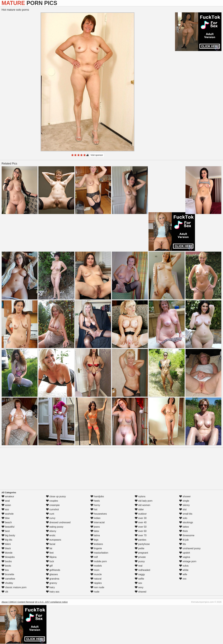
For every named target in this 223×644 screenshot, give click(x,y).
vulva (184, 566)
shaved (140, 592)
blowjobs (8, 557)
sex (138, 583)
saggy (140, 574)
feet (50, 553)
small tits (186, 514)
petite (140, 548)
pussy (140, 561)
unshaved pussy (190, 548)
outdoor (141, 514)
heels (95, 501)
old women (142, 505)
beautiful (8, 527)
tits (183, 544)
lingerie (96, 548)
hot (94, 509)
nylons (140, 496)
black (6, 548)
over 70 (141, 535)
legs (94, 540)
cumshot (52, 509)
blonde (7, 553)
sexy (139, 587)
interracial (98, 522)
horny (95, 505)
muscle (96, 574)
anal (6, 501)
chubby (7, 583)
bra (5, 570)
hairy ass (53, 592)
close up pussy (56, 496)
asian (6, 505)
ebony (51, 531)
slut (183, 509)
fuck (50, 561)
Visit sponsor (97, 155)
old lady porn (144, 501)
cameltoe (8, 579)
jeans (95, 527)
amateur (8, 496)
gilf (49, 566)
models (96, 566)
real (139, 566)
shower (185, 496)
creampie (53, 505)
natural (96, 579)
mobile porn (99, 561)
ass (5, 509)
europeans (54, 540)
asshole (8, 514)
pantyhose (142, 544)
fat (49, 548)
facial (51, 544)
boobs (7, 561)
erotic (51, 535)
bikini (6, 544)
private (140, 557)
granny (51, 583)
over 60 (141, 531)
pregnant (141, 553)
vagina (185, 557)
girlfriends (53, 570)
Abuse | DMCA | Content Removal (18, 602)
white (184, 570)
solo (183, 518)
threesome (187, 535)
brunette (8, 574)
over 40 (141, 522)
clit (5, 592)
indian (95, 518)
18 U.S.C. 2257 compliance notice (51, 602)
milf (94, 557)
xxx (183, 579)
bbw (6, 518)
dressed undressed (58, 522)
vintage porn (188, 561)
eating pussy (55, 527)
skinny (184, 505)
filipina (51, 557)
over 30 (141, 518)
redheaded (142, 570)
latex (95, 531)
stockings (186, 522)
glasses (52, 574)
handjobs (97, 496)
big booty (8, 535)
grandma (53, 579)
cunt (50, 514)
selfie (139, 579)
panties (140, 540)
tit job (184, 540)
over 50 (141, 527)
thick (183, 531)
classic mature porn (14, 587)
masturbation (99, 553)
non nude (97, 587)
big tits (7, 540)
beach (7, 522)
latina (95, 535)
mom (95, 570)
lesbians (97, 544)
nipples (96, 583)
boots (6, 566)
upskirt (185, 553)
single (184, 501)
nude (95, 592)
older (139, 509)
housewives (99, 514)
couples (52, 501)
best (6, 531)
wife (183, 574)
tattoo (184, 527)
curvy (51, 518)
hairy (50, 587)
